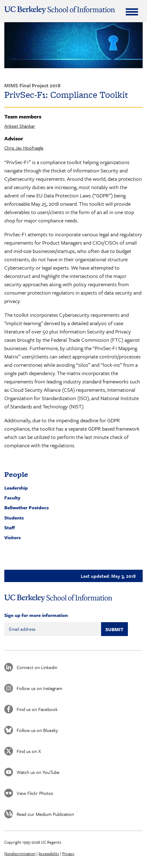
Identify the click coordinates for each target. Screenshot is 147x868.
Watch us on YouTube (38, 772)
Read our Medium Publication (45, 814)
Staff (10, 527)
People (16, 474)
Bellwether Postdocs (27, 507)
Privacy (68, 854)
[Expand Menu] (132, 12)
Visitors (12, 537)
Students (14, 518)
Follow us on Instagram (39, 688)
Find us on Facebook (37, 709)
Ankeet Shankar (20, 126)
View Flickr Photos (35, 793)
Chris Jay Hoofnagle (24, 148)
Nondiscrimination (20, 854)
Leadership (16, 488)
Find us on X (29, 751)
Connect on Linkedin (37, 667)
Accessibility (49, 854)
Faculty (12, 498)
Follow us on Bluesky (37, 730)
